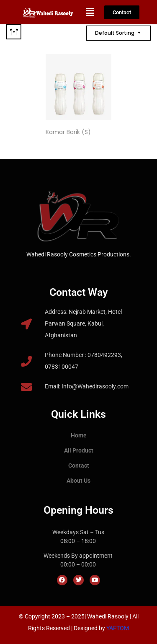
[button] (90, 12)
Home (79, 435)
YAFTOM (118, 628)
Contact (79, 466)
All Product (79, 450)
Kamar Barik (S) (68, 132)
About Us (78, 481)
